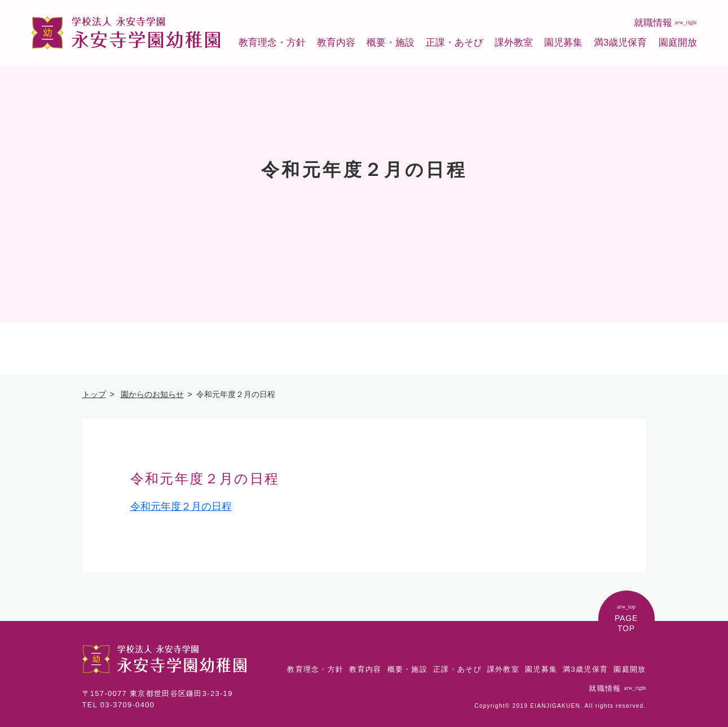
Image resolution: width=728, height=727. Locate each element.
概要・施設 (391, 43)
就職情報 (665, 23)
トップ (94, 394)
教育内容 (336, 43)
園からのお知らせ (152, 394)
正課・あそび (455, 43)
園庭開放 (678, 43)
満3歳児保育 (620, 43)
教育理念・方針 (272, 43)
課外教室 (514, 43)
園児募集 (563, 43)
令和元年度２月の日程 (181, 506)
